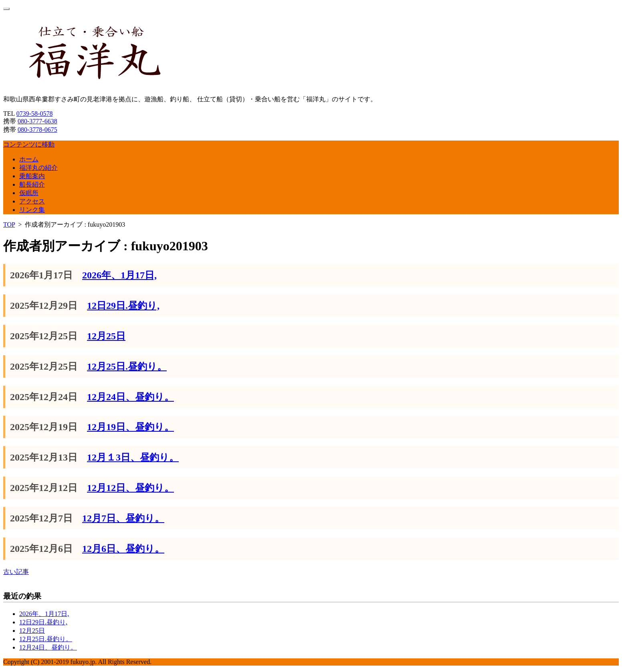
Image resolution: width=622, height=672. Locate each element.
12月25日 (106, 336)
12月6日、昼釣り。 (123, 549)
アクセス (32, 201)
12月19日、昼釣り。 (130, 427)
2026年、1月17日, (119, 275)
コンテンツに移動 (29, 144)
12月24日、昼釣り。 (130, 397)
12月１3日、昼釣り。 (133, 457)
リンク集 (32, 210)
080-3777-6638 (37, 121)
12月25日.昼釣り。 (127, 366)
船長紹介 (32, 184)
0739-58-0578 (35, 114)
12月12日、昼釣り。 (130, 488)
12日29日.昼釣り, (123, 306)
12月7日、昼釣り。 (123, 518)
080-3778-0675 (37, 130)
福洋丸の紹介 (38, 168)
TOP (9, 224)
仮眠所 (29, 193)
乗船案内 (32, 176)
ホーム (29, 159)
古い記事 (16, 572)
